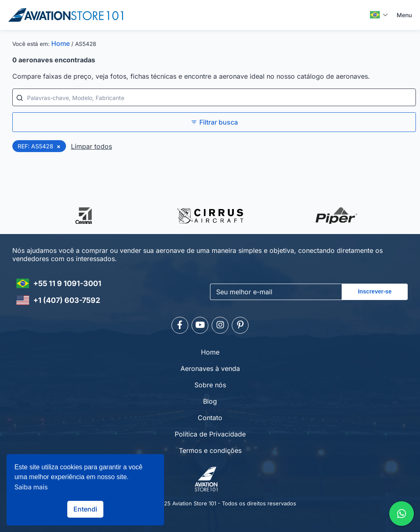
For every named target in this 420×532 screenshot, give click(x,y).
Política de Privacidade (210, 433)
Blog (210, 400)
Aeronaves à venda (210, 367)
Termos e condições (210, 449)
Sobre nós (210, 384)
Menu (404, 15)
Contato (210, 416)
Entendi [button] (85, 509)
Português (375, 15)
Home (60, 43)
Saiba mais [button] (31, 487)
